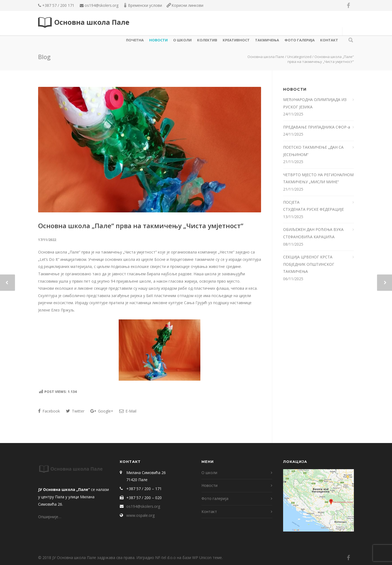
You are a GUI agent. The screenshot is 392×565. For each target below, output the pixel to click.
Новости (158, 40)
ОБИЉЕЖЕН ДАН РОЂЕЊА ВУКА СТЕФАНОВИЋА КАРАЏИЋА (313, 233)
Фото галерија (300, 40)
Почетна (135, 40)
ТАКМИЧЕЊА (267, 40)
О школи (182, 40)
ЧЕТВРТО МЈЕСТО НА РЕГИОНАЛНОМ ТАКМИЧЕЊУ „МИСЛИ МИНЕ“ (318, 178)
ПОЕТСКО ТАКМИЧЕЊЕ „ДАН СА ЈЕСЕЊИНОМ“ (313, 151)
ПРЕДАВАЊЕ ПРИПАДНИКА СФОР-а (317, 127)
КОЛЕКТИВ (207, 40)
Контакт (329, 40)
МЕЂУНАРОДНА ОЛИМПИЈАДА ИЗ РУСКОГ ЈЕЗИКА (315, 103)
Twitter (75, 411)
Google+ (102, 411)
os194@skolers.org (102, 5)
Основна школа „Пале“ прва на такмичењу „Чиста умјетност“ (141, 226)
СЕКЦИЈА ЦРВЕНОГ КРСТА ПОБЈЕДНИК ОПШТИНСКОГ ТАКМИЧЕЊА (309, 264)
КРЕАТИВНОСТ (236, 40)
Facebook (49, 411)
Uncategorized (299, 57)
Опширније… (50, 517)
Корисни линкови (187, 5)
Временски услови (145, 5)
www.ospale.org (140, 515)
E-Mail (128, 411)
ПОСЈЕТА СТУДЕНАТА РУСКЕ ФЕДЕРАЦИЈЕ (314, 206)
